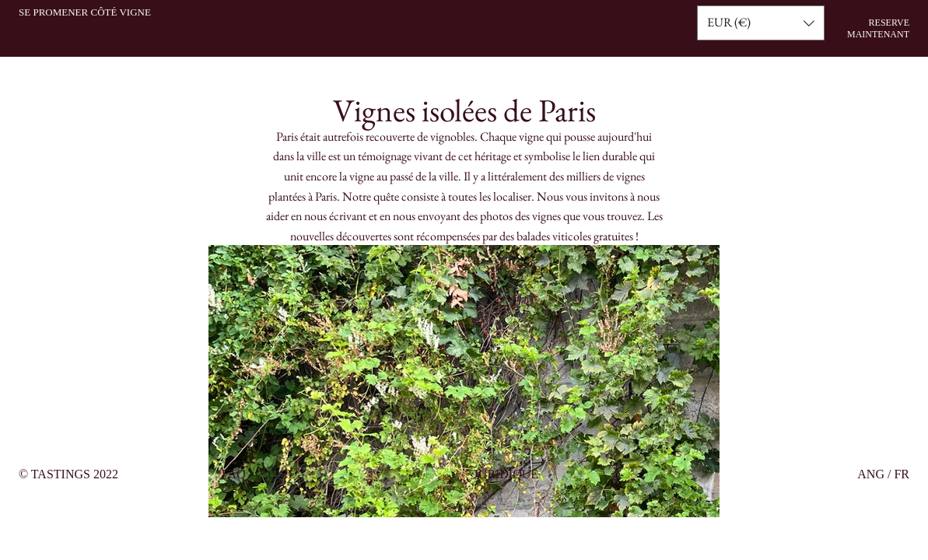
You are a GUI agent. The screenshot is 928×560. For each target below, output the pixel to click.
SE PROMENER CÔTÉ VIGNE (85, 12)
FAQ (234, 474)
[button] (761, 23)
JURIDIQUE (506, 474)
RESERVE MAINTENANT (878, 28)
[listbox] (761, 23)
